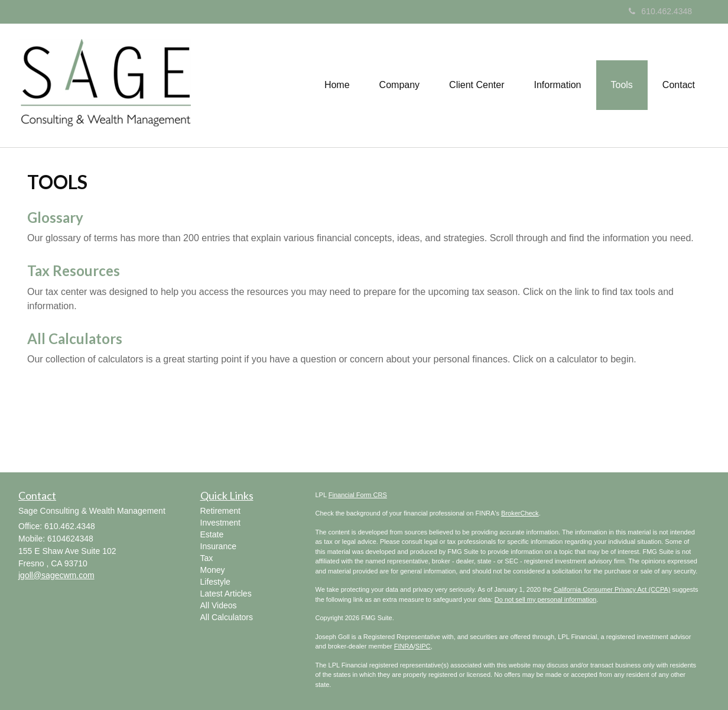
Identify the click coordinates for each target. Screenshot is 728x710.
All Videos (219, 605)
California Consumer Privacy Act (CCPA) (612, 589)
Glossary (55, 217)
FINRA (404, 646)
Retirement (220, 511)
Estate (212, 534)
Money (213, 570)
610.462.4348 (660, 11)
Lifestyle (215, 582)
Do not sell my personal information (545, 599)
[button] (399, 85)
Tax (207, 558)
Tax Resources (74, 270)
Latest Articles (226, 594)
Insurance (218, 546)
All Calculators (75, 338)
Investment (220, 523)
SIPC (423, 646)
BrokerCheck (520, 513)
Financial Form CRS (358, 495)
